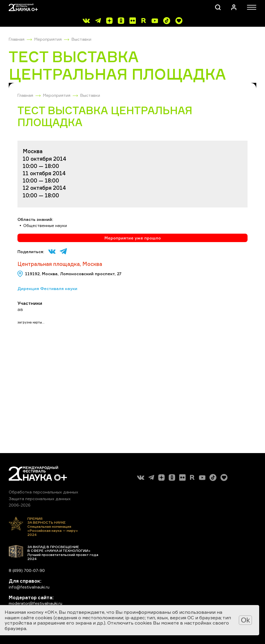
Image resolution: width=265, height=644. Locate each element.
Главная (17, 39)
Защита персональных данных (40, 499)
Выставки (81, 39)
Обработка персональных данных (43, 492)
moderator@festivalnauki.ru (35, 603)
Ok (245, 620)
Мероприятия (48, 39)
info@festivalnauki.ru (29, 587)
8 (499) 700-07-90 (27, 570)
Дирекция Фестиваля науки (47, 288)
